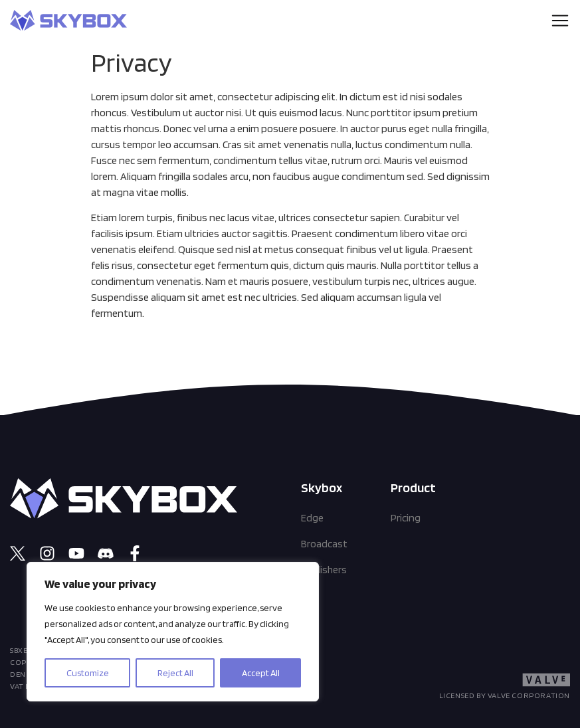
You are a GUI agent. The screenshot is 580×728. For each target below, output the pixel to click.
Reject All (175, 673)
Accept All (261, 673)
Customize (88, 673)
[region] (173, 632)
